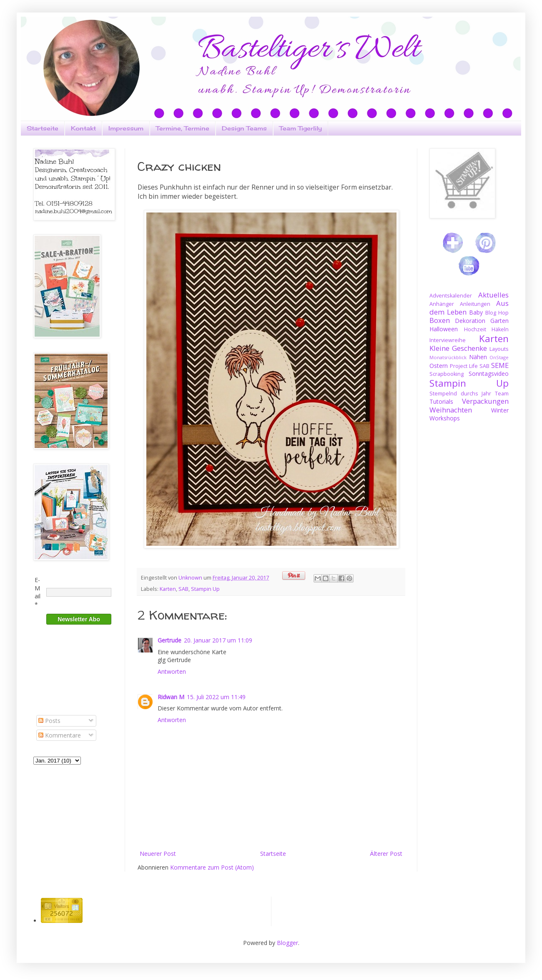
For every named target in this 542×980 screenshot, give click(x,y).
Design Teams (244, 128)
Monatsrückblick (448, 357)
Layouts (499, 349)
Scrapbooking (447, 374)
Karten (168, 589)
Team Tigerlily (301, 128)
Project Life (464, 366)
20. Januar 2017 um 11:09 (218, 640)
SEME (500, 365)
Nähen (478, 357)
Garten (499, 321)
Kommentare (60, 735)
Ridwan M (171, 697)
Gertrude (169, 640)
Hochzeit (475, 329)
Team (502, 394)
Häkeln (500, 329)
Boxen (440, 320)
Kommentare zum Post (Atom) (212, 867)
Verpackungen (485, 401)
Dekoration (470, 321)
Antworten (172, 671)
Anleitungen (475, 304)
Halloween (444, 329)
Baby (476, 312)
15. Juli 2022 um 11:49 (216, 697)
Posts (49, 721)
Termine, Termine (183, 128)
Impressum (126, 128)
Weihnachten (451, 410)
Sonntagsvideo (489, 374)
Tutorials (441, 401)
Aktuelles (493, 295)
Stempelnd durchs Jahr (460, 394)
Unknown (191, 578)
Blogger (287, 943)
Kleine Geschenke (458, 348)
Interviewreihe (448, 340)
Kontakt (83, 128)
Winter (500, 410)
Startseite (43, 128)
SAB (183, 589)
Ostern (439, 366)
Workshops (445, 418)
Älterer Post (386, 854)
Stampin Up (205, 589)
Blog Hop (497, 313)
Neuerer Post (158, 854)
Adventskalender (451, 296)
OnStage (499, 357)
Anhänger (442, 304)
